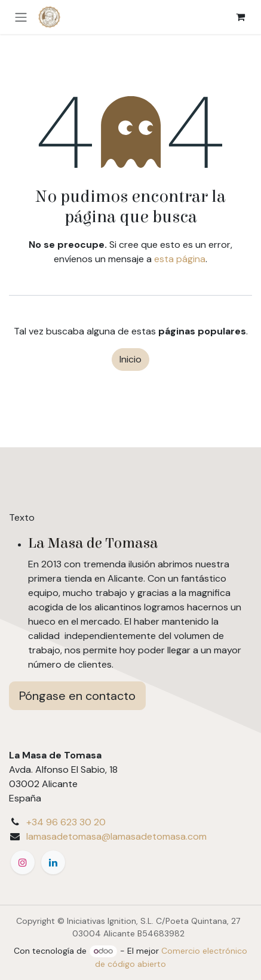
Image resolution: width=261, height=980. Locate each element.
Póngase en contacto (77, 696)
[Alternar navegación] (21, 17)
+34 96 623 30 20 (66, 822)
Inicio (130, 359)
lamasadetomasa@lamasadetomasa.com (116, 836)
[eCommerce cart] (240, 17)
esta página (180, 259)
